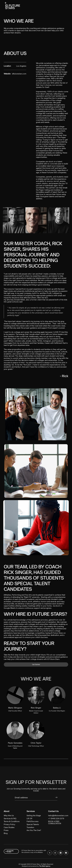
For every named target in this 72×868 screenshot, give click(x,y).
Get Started (36, 664)
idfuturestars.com (19, 74)
